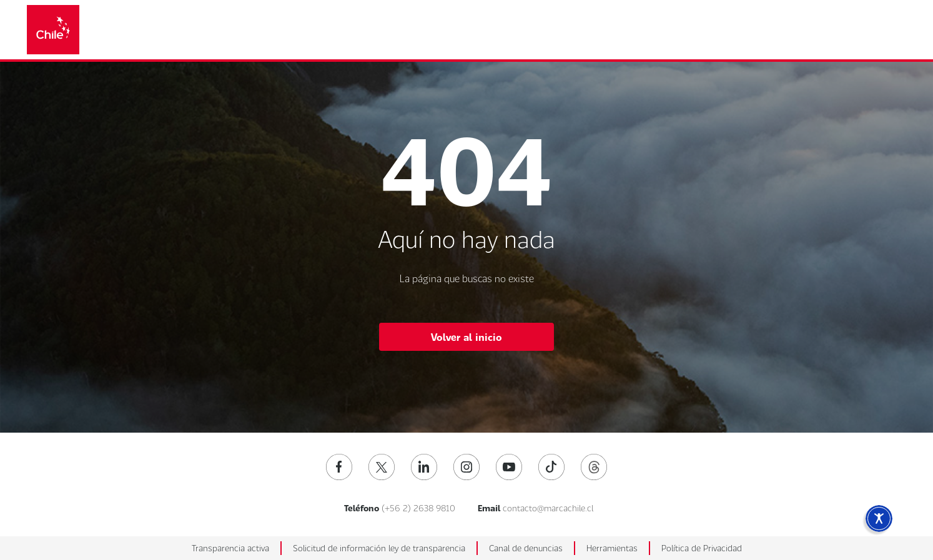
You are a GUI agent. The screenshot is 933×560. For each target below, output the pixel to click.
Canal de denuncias (526, 548)
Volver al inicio (466, 337)
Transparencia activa (230, 548)
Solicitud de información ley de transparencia (379, 548)
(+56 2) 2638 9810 (418, 508)
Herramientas (612, 548)
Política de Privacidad (702, 548)
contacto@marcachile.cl (548, 508)
